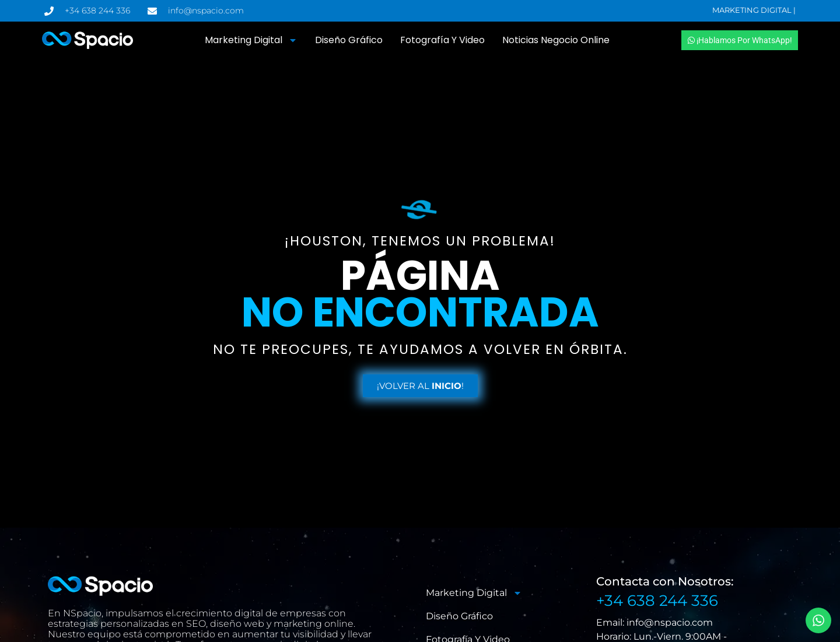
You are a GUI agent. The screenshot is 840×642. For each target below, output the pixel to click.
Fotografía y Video (442, 40)
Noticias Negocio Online (556, 40)
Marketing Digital (251, 40)
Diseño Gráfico (349, 40)
